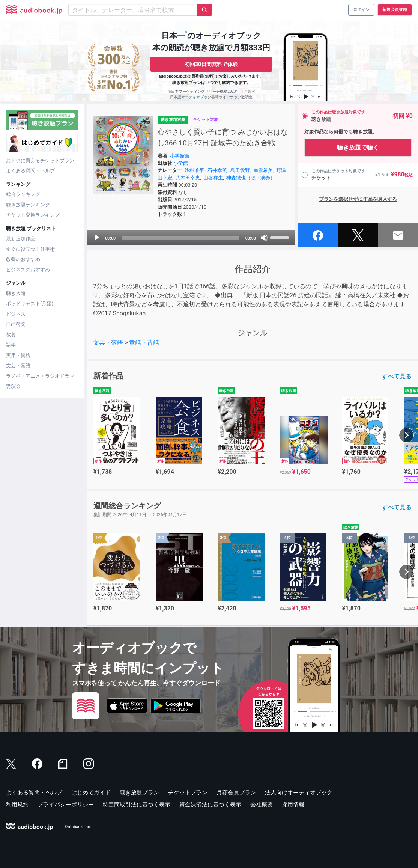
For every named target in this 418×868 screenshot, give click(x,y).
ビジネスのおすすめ (28, 270)
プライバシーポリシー (66, 805)
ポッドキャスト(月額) (30, 304)
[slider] (180, 238)
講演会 (13, 386)
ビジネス (16, 314)
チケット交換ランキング (33, 215)
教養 (11, 335)
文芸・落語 (18, 365)
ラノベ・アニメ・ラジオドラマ (40, 376)
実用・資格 (18, 355)
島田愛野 (240, 170)
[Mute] (264, 238)
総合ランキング (23, 194)
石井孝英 (217, 170)
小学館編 (180, 156)
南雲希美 (263, 170)
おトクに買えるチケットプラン (40, 160)
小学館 (181, 163)
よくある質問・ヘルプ (30, 171)
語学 (11, 345)
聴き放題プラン (139, 793)
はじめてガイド (91, 793)
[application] (191, 238)
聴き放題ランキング (28, 205)
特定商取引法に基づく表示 (137, 805)
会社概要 (262, 805)
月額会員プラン (236, 793)
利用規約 (17, 805)
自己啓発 (16, 324)
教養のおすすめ (23, 259)
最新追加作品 (21, 239)
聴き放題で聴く (358, 147)
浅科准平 (194, 170)
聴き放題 (16, 293)
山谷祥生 (213, 178)
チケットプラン (188, 793)
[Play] (97, 238)
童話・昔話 (144, 343)
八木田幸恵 (188, 178)
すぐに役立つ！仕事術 (30, 249)
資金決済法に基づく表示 (210, 805)
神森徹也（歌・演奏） (251, 178)
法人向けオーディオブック (299, 793)
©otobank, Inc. (78, 827)
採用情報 (293, 805)
